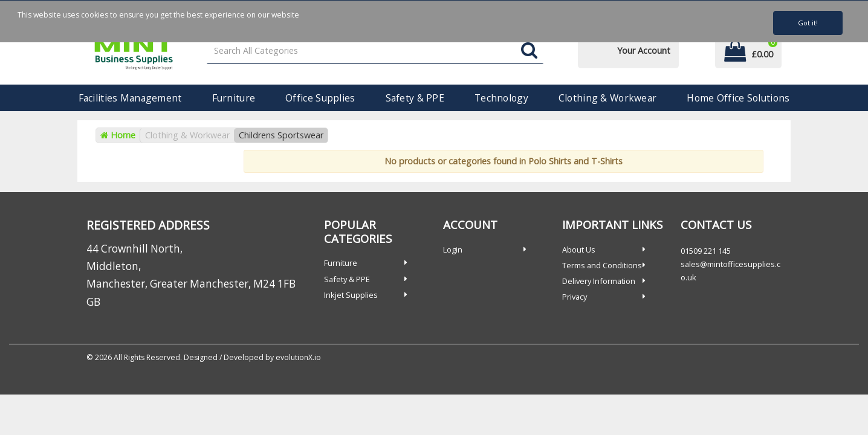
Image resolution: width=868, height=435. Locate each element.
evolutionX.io (298, 357)
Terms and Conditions (602, 265)
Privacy (575, 297)
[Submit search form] (529, 51)
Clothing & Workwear (607, 98)
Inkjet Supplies (351, 295)
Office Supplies (320, 98)
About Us (579, 250)
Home (118, 135)
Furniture (234, 98)
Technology (501, 98)
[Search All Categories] (375, 51)
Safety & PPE (415, 98)
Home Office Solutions (738, 98)
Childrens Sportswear (281, 135)
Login (453, 250)
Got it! (808, 23)
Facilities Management (130, 98)
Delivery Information (599, 281)
